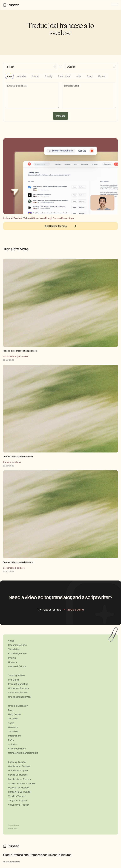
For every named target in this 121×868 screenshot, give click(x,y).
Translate (60, 116)
